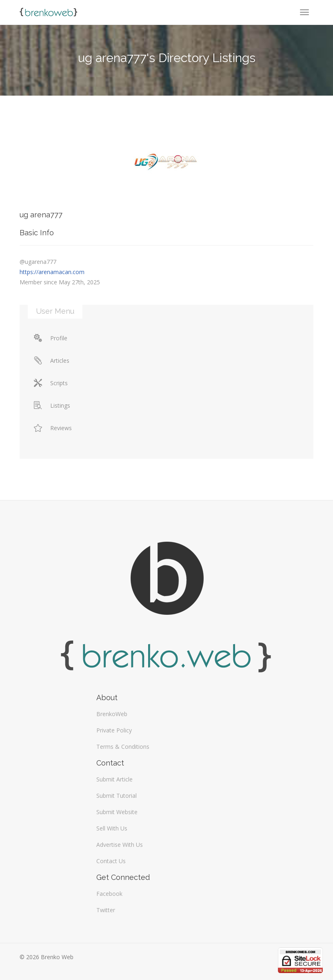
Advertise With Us (120, 845)
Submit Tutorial (117, 796)
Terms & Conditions (123, 747)
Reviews (53, 428)
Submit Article (114, 779)
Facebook (109, 894)
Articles (52, 361)
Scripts (51, 383)
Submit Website (117, 812)
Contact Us (111, 861)
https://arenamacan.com (52, 272)
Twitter (106, 910)
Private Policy (114, 730)
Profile (51, 338)
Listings (52, 405)
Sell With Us (112, 828)
